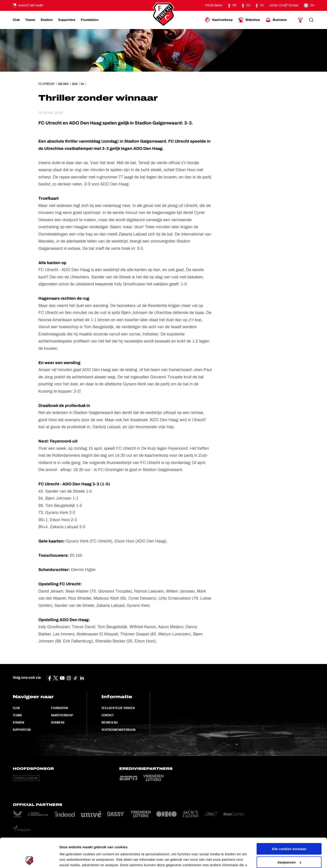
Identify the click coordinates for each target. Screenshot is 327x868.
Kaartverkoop (62, 715)
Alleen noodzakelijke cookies (289, 846)
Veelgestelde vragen (118, 708)
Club (16, 708)
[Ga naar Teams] (30, 20)
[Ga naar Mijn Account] (300, 20)
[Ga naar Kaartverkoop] (219, 20)
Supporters (22, 730)
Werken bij (110, 722)
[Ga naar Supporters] (67, 20)
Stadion (18, 722)
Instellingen (69, 859)
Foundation (59, 708)
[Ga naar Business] (276, 20)
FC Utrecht (47, 84)
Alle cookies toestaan (289, 820)
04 (82, 84)
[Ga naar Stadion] (47, 20)
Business (58, 722)
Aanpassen (289, 833)
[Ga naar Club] (16, 20)
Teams (17, 715)
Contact (108, 715)
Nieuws (63, 84)
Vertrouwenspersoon (118, 730)
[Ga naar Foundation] (90, 20)
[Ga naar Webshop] (249, 20)
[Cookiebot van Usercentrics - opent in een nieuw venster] (29, 859)
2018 (75, 84)
